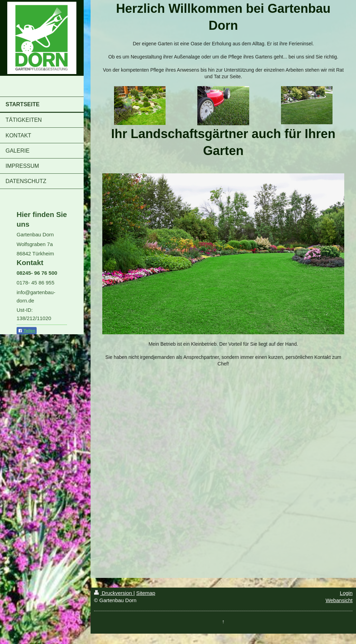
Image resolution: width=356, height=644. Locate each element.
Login (346, 593)
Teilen (27, 331)
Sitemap (146, 593)
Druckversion (114, 593)
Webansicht (339, 600)
